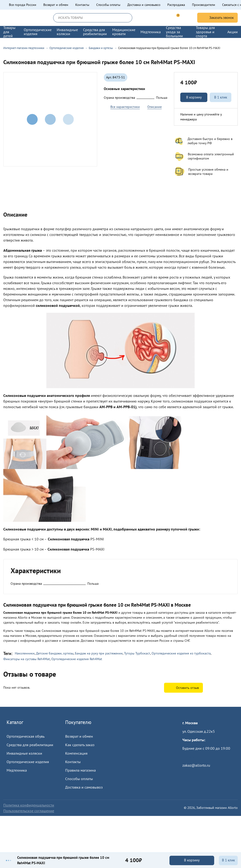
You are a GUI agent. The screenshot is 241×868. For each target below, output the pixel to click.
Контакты (82, 5)
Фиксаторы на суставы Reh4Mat (27, 659)
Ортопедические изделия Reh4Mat (77, 659)
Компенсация (76, 753)
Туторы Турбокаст (137, 653)
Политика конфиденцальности (29, 805)
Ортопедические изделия (28, 762)
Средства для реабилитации (30, 745)
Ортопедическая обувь (26, 736)
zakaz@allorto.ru (196, 765)
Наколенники (25, 653)
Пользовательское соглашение (29, 811)
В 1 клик (221, 97)
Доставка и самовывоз (144, 5)
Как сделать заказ (80, 745)
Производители (204, 5)
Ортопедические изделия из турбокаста (181, 653)
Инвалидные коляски (24, 753)
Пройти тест (192, 757)
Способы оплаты (108, 5)
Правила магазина (80, 770)
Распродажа (176, 5)
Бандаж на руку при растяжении (99, 653)
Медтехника (17, 770)
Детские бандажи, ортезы (55, 653)
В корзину (194, 97)
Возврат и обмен (56, 5)
